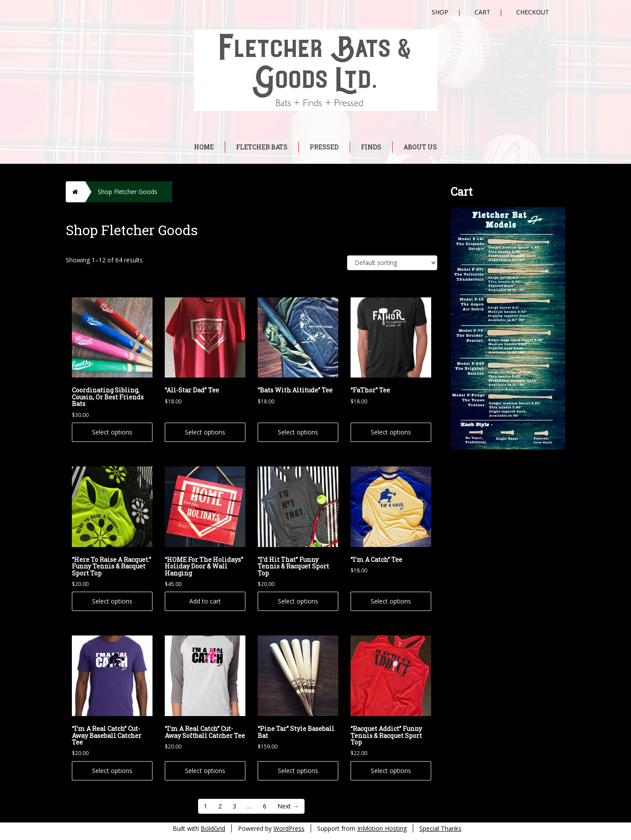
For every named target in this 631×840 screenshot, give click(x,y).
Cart (482, 12)
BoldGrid (213, 828)
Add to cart (205, 601)
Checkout (533, 12)
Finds (371, 147)
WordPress (289, 828)
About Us (420, 147)
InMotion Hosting (382, 828)
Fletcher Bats (262, 147)
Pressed (324, 147)
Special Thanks (440, 828)
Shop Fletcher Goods (128, 192)
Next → (288, 806)
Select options (112, 432)
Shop (440, 12)
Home (204, 147)
